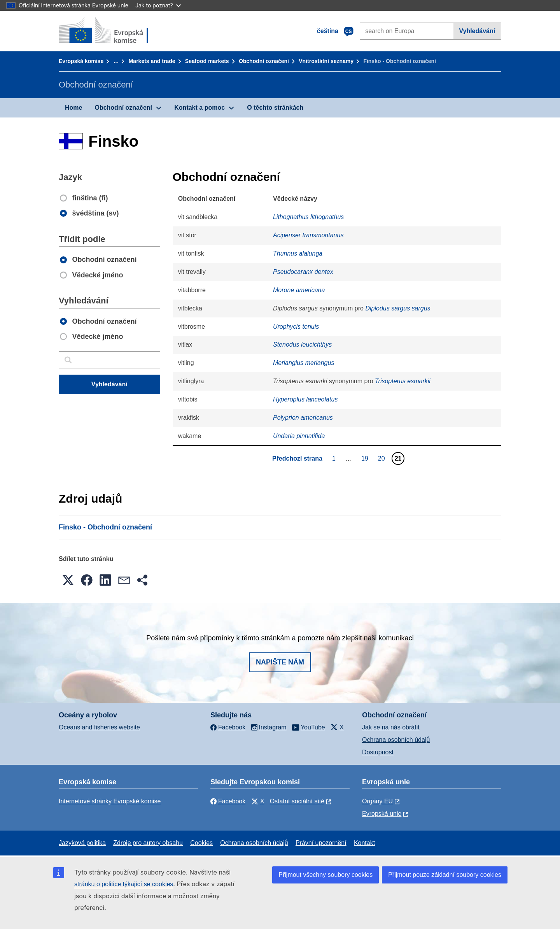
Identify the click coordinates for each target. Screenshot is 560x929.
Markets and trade (152, 61)
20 (382, 458)
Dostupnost (378, 752)
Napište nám (280, 662)
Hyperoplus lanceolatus (305, 399)
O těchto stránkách (275, 108)
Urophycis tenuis (296, 327)
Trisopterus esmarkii (403, 381)
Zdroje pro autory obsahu (148, 843)
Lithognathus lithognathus (308, 217)
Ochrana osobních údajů (396, 740)
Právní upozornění (321, 843)
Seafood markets (207, 61)
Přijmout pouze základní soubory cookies (445, 875)
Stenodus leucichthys (302, 344)
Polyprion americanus (303, 418)
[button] (68, 580)
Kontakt (364, 843)
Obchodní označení (264, 61)
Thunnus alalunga (298, 253)
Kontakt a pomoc (199, 108)
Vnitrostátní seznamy (326, 61)
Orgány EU (377, 801)
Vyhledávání (477, 31)
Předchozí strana (297, 458)
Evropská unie (382, 814)
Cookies (201, 843)
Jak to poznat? (158, 5)
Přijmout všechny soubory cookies (325, 875)
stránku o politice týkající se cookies (124, 884)
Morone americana (299, 290)
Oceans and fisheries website (99, 727)
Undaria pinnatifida (299, 436)
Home (73, 108)
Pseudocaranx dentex (303, 272)
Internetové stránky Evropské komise (110, 801)
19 (366, 458)
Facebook (228, 801)
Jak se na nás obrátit (391, 727)
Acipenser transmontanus (308, 235)
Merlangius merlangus (304, 363)
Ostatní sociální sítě (297, 801)
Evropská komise (81, 61)
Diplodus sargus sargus (398, 308)
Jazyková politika (82, 843)
